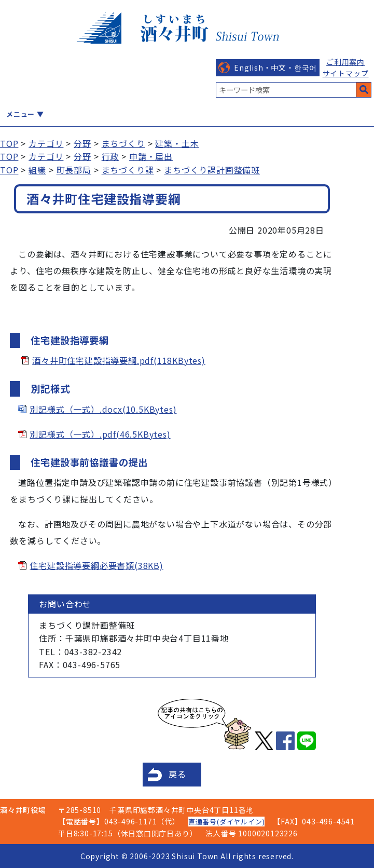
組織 (37, 170)
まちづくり (123, 143)
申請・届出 (151, 156)
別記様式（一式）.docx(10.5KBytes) (103, 409)
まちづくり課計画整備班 (212, 170)
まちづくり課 (128, 170)
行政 (110, 156)
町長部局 (74, 170)
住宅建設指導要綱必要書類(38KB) (96, 565)
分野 (82, 143)
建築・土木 (177, 143)
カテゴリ (46, 143)
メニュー (20, 114)
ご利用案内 (345, 62)
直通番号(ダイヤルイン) (227, 822)
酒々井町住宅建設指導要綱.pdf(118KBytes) (119, 360)
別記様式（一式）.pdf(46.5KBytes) (100, 434)
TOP (9, 143)
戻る (177, 774)
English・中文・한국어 (275, 67)
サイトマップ (346, 73)
